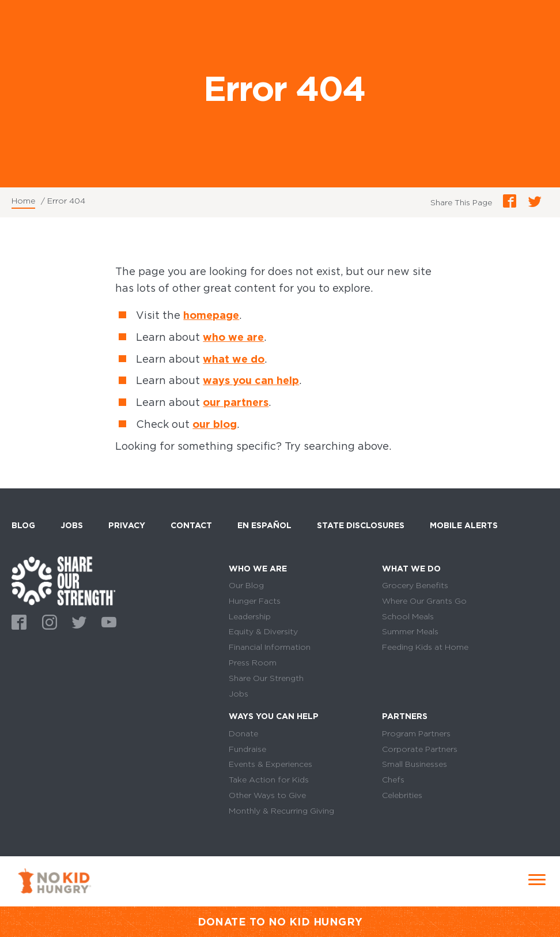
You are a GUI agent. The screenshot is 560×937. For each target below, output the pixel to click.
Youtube (107, 621)
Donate (243, 733)
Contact (191, 525)
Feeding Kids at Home (425, 647)
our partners (236, 402)
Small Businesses (415, 764)
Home (23, 201)
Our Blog (246, 585)
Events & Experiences (270, 764)
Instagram (47, 621)
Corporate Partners (420, 749)
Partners (405, 716)
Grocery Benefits (415, 585)
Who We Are (258, 569)
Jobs (72, 525)
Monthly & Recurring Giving (281, 811)
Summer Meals (410, 631)
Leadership (250, 616)
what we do (234, 359)
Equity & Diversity (263, 631)
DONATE (222, 922)
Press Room (253, 663)
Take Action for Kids (269, 780)
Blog (23, 525)
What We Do (411, 569)
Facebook (17, 621)
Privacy (127, 525)
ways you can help (251, 380)
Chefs (393, 780)
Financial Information (270, 647)
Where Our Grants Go (424, 601)
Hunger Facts (255, 601)
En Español (264, 525)
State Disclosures (361, 525)
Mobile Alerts (464, 524)
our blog (215, 424)
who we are (233, 337)
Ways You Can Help (274, 716)
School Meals (408, 616)
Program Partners (416, 733)
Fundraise (247, 749)
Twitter (77, 621)
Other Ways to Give (267, 795)
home (63, 581)
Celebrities (402, 795)
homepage (211, 315)
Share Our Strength (266, 678)
